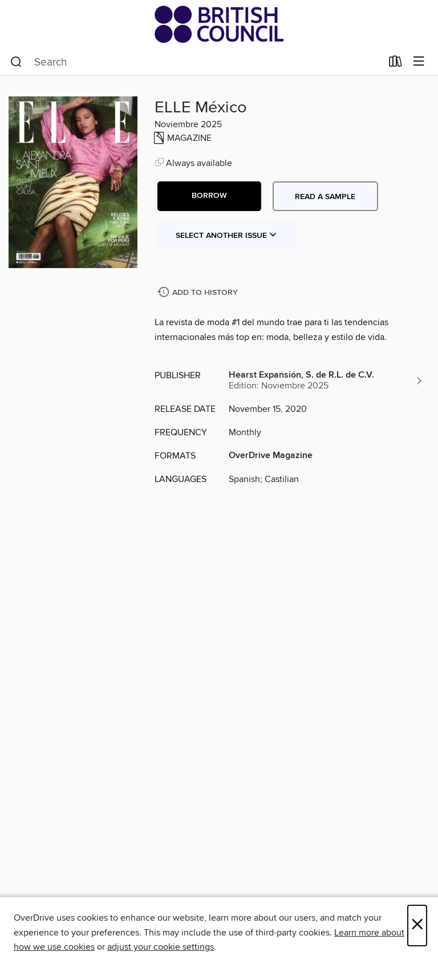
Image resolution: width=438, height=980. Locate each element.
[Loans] (396, 64)
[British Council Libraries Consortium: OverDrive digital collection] (219, 24)
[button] (209, 196)
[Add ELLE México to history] (199, 293)
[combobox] (196, 62)
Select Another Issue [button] (226, 236)
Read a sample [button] (325, 197)
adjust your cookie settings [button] (161, 947)
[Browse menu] (419, 62)
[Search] (16, 62)
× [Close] (417, 926)
